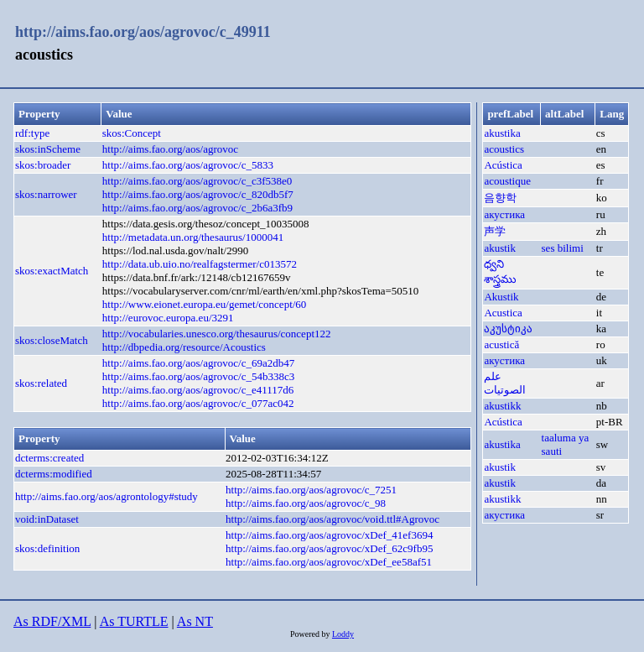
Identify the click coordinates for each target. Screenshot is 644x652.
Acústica (503, 165)
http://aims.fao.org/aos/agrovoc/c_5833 (188, 165)
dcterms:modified (54, 474)
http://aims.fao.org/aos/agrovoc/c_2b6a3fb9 (197, 208)
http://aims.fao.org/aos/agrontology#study (106, 496)
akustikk (502, 406)
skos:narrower (46, 194)
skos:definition (47, 548)
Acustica (503, 313)
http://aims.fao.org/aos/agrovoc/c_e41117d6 (198, 390)
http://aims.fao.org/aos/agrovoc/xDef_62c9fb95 (329, 548)
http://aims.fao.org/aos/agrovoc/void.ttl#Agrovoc (332, 519)
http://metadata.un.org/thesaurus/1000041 (193, 237)
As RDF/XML (52, 621)
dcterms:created (49, 458)
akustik (500, 248)
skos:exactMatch (52, 271)
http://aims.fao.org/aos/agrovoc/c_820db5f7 (198, 194)
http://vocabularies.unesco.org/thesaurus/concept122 (217, 334)
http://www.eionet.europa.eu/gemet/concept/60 (205, 304)
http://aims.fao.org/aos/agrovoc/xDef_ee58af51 (329, 562)
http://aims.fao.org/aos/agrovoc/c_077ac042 (198, 403)
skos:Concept (132, 133)
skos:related (41, 383)
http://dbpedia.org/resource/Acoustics (184, 347)
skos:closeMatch (52, 340)
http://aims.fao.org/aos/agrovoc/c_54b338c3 (198, 376)
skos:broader (43, 165)
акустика (504, 214)
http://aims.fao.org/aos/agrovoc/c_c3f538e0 (197, 181)
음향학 (500, 198)
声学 (495, 231)
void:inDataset (47, 519)
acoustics (504, 149)
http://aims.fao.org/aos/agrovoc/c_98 (306, 503)
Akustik (501, 297)
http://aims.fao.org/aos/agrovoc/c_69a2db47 (198, 363)
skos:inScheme (48, 149)
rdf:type (32, 133)
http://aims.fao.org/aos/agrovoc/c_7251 (311, 490)
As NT (195, 621)
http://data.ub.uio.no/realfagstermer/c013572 (200, 264)
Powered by (311, 634)
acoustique (507, 181)
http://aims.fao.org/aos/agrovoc (170, 149)
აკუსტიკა (508, 329)
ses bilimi (563, 248)
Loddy (343, 634)
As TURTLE (134, 621)
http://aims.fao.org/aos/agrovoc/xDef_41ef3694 (329, 535)
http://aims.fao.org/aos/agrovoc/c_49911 (143, 32)
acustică (501, 344)
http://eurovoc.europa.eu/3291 (168, 318)
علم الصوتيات (505, 383)
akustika (502, 133)
